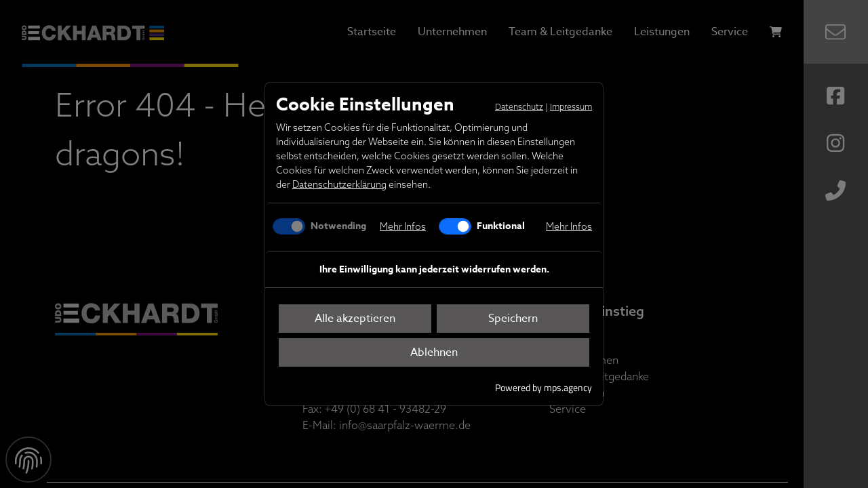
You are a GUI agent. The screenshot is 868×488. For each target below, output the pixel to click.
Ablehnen (434, 352)
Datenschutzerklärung (339, 184)
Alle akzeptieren (355, 319)
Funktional (499, 226)
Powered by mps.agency (544, 387)
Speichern (513, 319)
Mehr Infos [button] (403, 226)
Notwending (337, 226)
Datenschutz (519, 107)
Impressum (571, 107)
